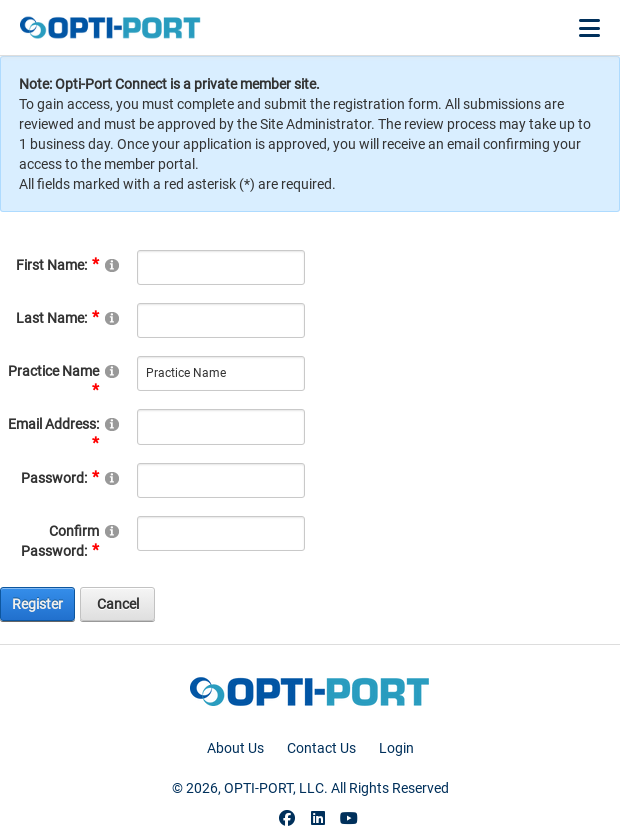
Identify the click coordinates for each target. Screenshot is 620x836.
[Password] (220, 480)
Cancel (118, 604)
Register (37, 604)
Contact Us (321, 748)
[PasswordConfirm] (220, 533)
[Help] (112, 264)
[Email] (220, 426)
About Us (235, 748)
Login (396, 748)
